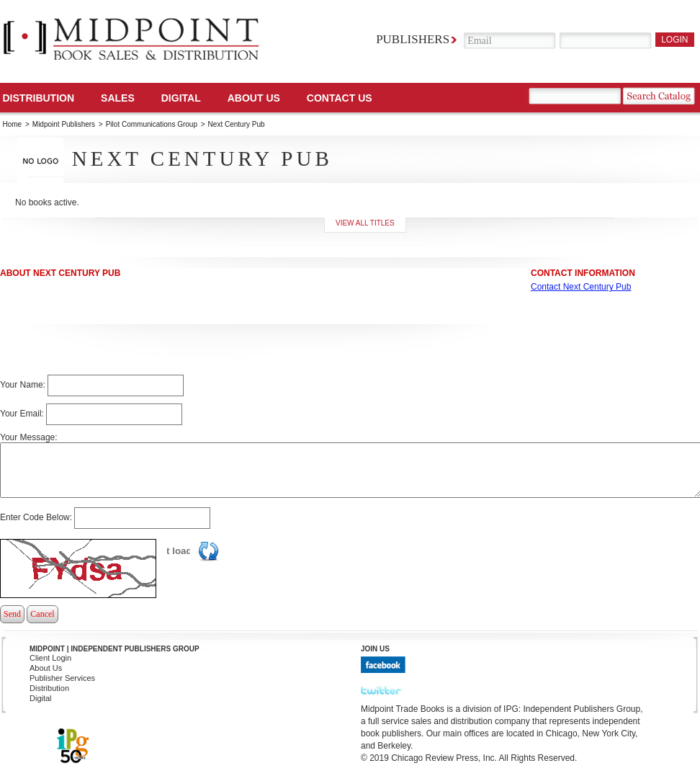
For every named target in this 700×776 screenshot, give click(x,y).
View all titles (365, 223)
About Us (254, 98)
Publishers (413, 39)
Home (13, 124)
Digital (41, 698)
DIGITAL (181, 98)
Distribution (39, 98)
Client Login (50, 658)
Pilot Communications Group (153, 124)
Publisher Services (62, 678)
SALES (118, 98)
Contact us (340, 98)
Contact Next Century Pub (581, 287)
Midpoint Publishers (64, 124)
